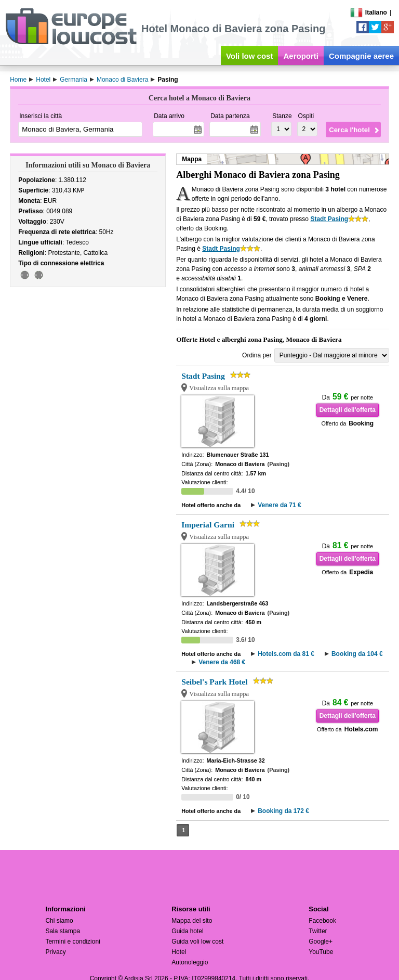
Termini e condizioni (72, 942)
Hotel (179, 952)
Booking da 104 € (357, 654)
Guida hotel (187, 931)
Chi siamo (59, 921)
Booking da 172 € (283, 811)
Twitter (318, 931)
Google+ (321, 942)
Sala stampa (63, 931)
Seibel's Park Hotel (214, 682)
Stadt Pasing (329, 219)
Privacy (55, 952)
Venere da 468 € (222, 662)
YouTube (321, 952)
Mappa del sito (192, 921)
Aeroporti (301, 56)
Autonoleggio (190, 962)
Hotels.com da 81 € (286, 654)
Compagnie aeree (361, 56)
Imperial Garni (208, 525)
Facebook (322, 921)
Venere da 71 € (279, 505)
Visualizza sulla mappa (219, 388)
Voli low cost (250, 56)
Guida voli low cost (197, 942)
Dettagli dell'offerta (348, 410)
